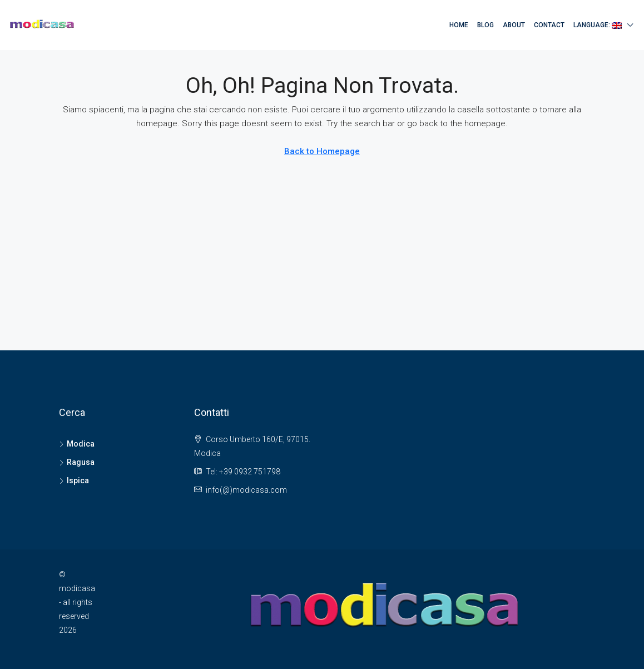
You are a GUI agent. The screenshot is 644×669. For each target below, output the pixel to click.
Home (459, 25)
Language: (598, 25)
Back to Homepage (322, 151)
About (514, 25)
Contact (549, 25)
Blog (486, 25)
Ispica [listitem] (74, 480)
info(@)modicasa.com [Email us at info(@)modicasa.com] (246, 490)
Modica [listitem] (77, 444)
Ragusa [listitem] (77, 462)
